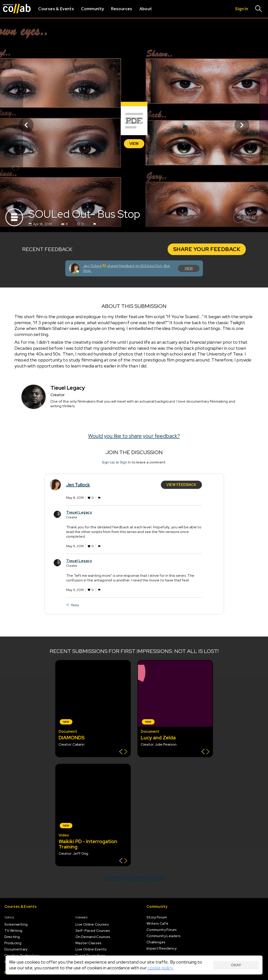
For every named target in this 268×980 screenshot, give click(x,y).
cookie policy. (161, 968)
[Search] (259, 9)
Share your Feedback (207, 249)
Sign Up (108, 462)
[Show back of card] (15, 169)
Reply (75, 605)
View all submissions (134, 878)
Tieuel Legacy (79, 512)
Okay (236, 965)
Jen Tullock (78, 485)
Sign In (125, 462)
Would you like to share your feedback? (134, 436)
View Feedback (181, 485)
